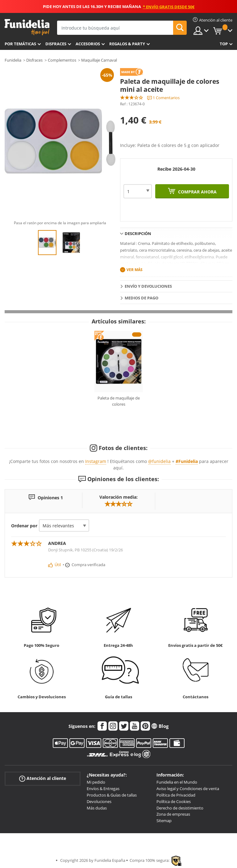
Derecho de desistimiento (180, 808)
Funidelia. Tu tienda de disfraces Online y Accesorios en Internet (27, 27)
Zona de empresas (173, 814)
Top (224, 44)
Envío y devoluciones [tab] (148, 286)
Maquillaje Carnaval (99, 60)
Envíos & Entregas (103, 789)
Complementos (62, 60)
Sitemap (164, 821)
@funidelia (159, 461)
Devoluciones (99, 801)
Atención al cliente (43, 779)
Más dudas (97, 808)
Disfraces (56, 44)
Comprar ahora (197, 192)
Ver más (135, 270)
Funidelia (13, 60)
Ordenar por (24, 526)
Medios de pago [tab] (141, 298)
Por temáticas (20, 44)
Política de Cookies (174, 801)
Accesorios (88, 44)
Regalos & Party (127, 44)
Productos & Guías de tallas (112, 795)
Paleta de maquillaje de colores (119, 401)
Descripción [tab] (138, 233)
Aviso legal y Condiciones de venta (188, 789)
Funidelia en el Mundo (177, 782)
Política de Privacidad (176, 795)
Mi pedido (96, 782)
